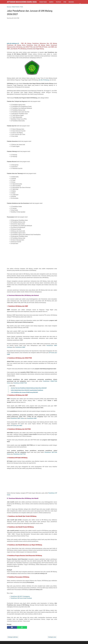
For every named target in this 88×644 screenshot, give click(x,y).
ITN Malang (46, 80)
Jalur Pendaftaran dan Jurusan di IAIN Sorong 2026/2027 (25, 392)
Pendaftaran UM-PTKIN (19, 454)
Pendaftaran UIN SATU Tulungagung (20, 596)
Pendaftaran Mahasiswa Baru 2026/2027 (22, 2)
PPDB (65, 2)
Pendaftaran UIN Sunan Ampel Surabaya (21, 598)
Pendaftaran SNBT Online (17, 418)
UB (39, 80)
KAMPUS (51, 2)
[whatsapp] (22, 627)
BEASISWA (71, 2)
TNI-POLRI (58, 2)
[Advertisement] (32, 31)
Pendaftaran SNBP (20, 347)
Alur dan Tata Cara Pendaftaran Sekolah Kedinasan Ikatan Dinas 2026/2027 (29, 388)
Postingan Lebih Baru (13, 637)
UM (41, 80)
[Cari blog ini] (80, 4)
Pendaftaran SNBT (32, 418)
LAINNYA (10, 6)
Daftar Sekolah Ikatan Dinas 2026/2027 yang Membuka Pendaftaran (27, 390)
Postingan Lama (52, 637)
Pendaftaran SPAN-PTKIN (20, 383)
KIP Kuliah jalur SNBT (16, 426)
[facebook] (12, 627)
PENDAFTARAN (43, 2)
